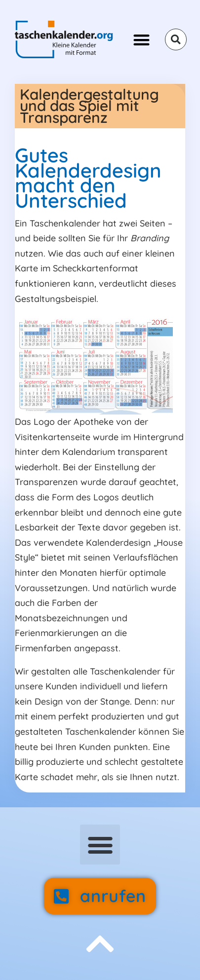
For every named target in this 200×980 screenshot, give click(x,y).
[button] (141, 40)
